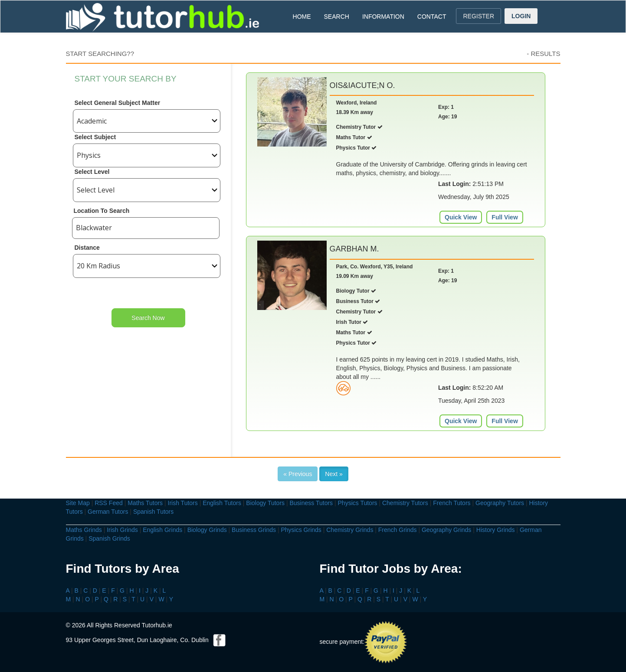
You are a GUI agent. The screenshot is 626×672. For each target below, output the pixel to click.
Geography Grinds (446, 530)
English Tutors (222, 503)
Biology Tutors (265, 503)
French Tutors (452, 503)
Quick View (461, 217)
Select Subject (95, 137)
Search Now (148, 318)
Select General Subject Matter (118, 103)
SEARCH (337, 16)
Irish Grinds (122, 530)
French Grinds (398, 530)
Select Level (92, 172)
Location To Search (102, 211)
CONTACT (432, 16)
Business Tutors (311, 503)
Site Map (78, 503)
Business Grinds (254, 530)
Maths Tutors (145, 503)
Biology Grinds (207, 530)
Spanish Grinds (109, 538)
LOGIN (521, 16)
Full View (505, 217)
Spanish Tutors (153, 512)
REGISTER (479, 16)
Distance (87, 248)
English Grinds (162, 530)
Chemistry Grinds (350, 530)
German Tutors (108, 512)
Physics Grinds (301, 530)
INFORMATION (383, 16)
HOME (302, 16)
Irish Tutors (183, 503)
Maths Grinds (84, 530)
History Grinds (496, 530)
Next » (334, 474)
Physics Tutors (358, 503)
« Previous (298, 474)
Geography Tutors (500, 503)
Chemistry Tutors (405, 503)
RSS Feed (109, 503)
